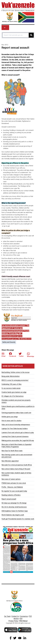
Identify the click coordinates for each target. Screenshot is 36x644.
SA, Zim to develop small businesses (14, 507)
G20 (21, 619)
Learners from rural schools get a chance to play (18, 433)
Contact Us (15, 616)
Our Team (7, 616)
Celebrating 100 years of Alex (12, 384)
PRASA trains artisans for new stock (14, 483)
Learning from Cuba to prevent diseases (15, 436)
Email (3, 355)
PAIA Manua (23, 621)
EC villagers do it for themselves (13, 396)
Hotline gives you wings (10, 417)
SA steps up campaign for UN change (14, 503)
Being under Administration (11, 376)
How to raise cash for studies (11, 421)
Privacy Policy (13, 621)
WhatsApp (31, 355)
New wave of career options (11, 479)
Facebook (13, 355)
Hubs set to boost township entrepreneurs (16, 425)
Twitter (21, 355)
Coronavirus (24, 616)
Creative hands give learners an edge (14, 392)
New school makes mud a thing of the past (16, 469)
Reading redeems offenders (11, 495)
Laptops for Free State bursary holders (15, 429)
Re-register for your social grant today (14, 491)
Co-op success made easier (11, 388)
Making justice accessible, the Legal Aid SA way (18, 440)
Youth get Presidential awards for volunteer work (18, 519)
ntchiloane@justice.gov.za (12, 336)
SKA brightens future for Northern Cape (15, 511)
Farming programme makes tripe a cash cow (16, 413)
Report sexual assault (9, 499)
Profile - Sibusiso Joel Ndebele (12, 487)
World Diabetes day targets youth (13, 515)
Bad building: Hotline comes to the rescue (16, 372)
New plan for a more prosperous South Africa (17, 465)
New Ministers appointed (10, 461)
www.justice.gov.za (9, 339)
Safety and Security (9, 342)
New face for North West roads (12, 451)
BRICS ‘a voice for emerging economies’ (15, 380)
